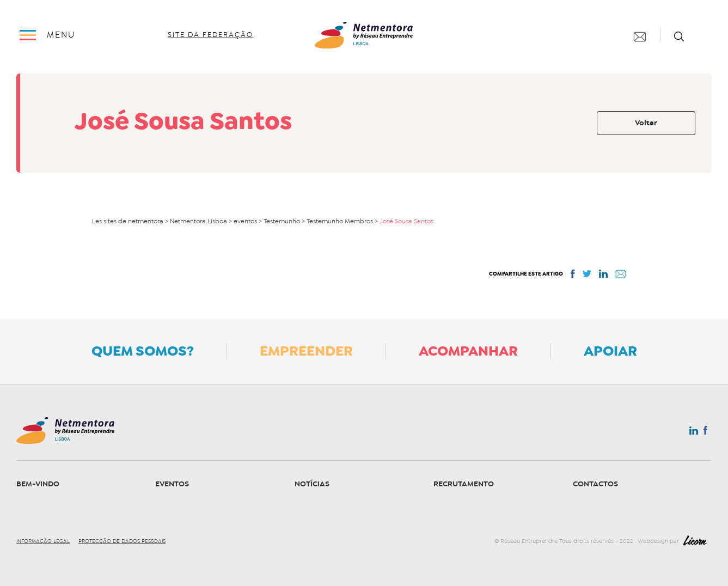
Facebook (705, 432)
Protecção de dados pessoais (122, 541)
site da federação (210, 35)
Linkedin (694, 433)
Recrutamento (464, 484)
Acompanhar (468, 351)
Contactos (595, 484)
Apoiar (610, 351)
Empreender (306, 351)
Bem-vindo (38, 484)
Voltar (646, 123)
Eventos (172, 484)
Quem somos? (143, 351)
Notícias (312, 484)
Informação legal (43, 541)
